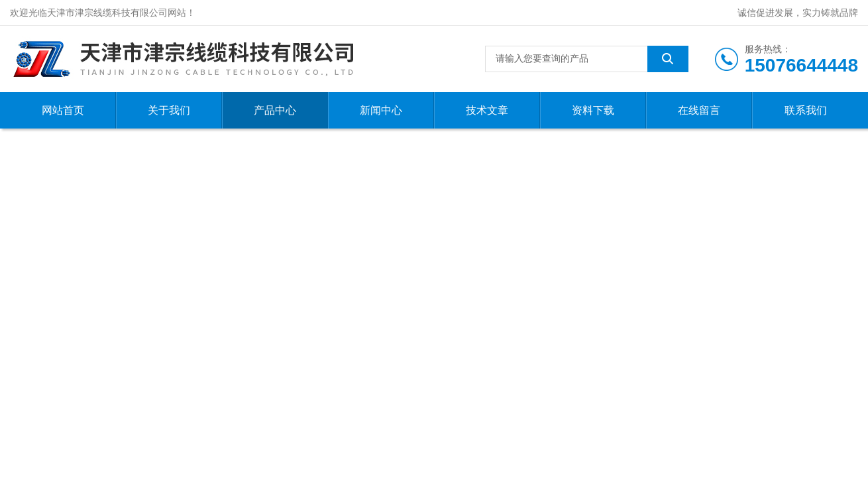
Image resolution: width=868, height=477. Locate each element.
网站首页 (63, 110)
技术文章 (487, 110)
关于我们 (169, 110)
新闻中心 (381, 110)
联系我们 (806, 110)
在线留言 (699, 110)
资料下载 (593, 110)
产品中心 (275, 110)
